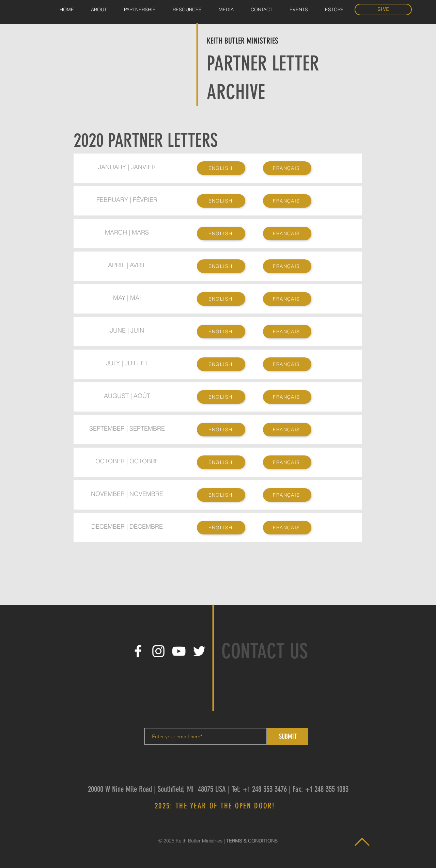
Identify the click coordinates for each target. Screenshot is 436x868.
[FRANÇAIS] (287, 168)
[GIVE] (383, 10)
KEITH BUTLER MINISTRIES (243, 41)
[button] (226, 10)
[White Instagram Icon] (158, 651)
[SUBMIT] (288, 736)
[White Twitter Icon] (199, 651)
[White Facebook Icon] (138, 651)
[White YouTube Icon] (179, 651)
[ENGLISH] (221, 168)
